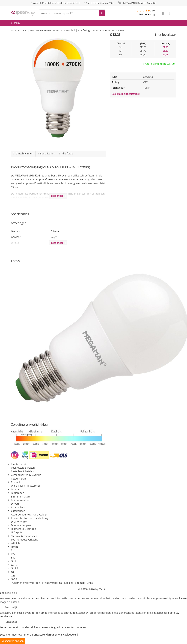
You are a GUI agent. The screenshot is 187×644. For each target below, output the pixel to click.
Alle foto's (66, 153)
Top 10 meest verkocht (24, 540)
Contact (15, 482)
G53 (13, 576)
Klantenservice (20, 464)
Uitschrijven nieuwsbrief (25, 486)
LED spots (17, 532)
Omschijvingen (23, 153)
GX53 (14, 579)
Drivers (15, 504)
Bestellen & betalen (23, 471)
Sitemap (80, 583)
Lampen (16, 489)
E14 (13, 550)
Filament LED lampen (23, 529)
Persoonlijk (11, 607)
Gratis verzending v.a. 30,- (161, 64)
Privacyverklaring (52, 583)
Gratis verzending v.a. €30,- (100, 3)
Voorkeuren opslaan (13, 641)
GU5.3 (14, 568)
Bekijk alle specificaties (126, 94)
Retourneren (18, 479)
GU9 (13, 561)
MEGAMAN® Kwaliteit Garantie (140, 3)
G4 (13, 572)
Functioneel (11, 622)
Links (90, 583)
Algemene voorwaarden (26, 583)
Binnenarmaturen (22, 497)
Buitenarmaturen (21, 500)
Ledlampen (18, 493)
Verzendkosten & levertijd (26, 475)
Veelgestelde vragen (23, 468)
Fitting (15, 547)
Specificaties (46, 153)
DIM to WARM (19, 522)
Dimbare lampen (21, 525)
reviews (147, 14)
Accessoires (18, 507)
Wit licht (16, 543)
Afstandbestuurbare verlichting (30, 518)
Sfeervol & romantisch (24, 536)
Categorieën (18, 511)
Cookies (69, 583)
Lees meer (58, 196)
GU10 (14, 565)
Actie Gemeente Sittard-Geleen (29, 515)
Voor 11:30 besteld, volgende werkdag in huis (56, 3)
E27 (13, 554)
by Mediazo (102, 589)
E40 (13, 558)
